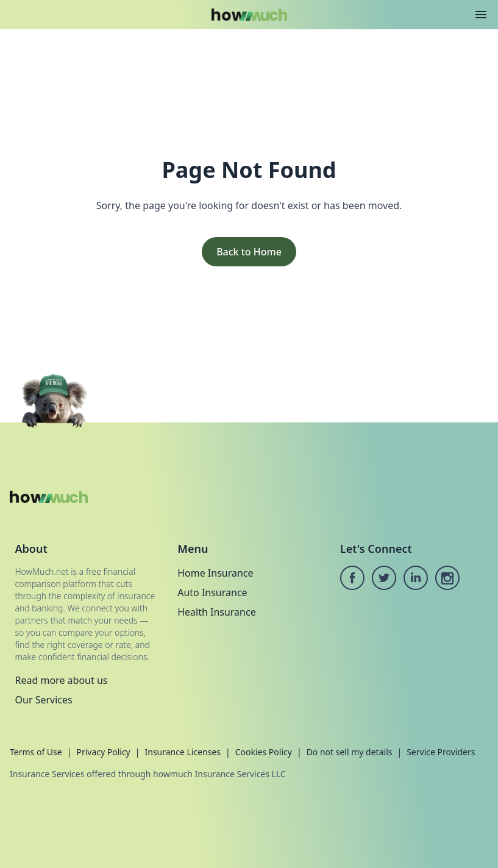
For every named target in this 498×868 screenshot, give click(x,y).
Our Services (44, 700)
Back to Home (249, 252)
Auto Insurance (212, 592)
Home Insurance (215, 573)
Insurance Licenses (183, 752)
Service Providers (441, 752)
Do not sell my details (350, 752)
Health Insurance (217, 612)
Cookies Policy (264, 752)
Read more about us (62, 680)
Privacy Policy (103, 752)
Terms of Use (36, 752)
